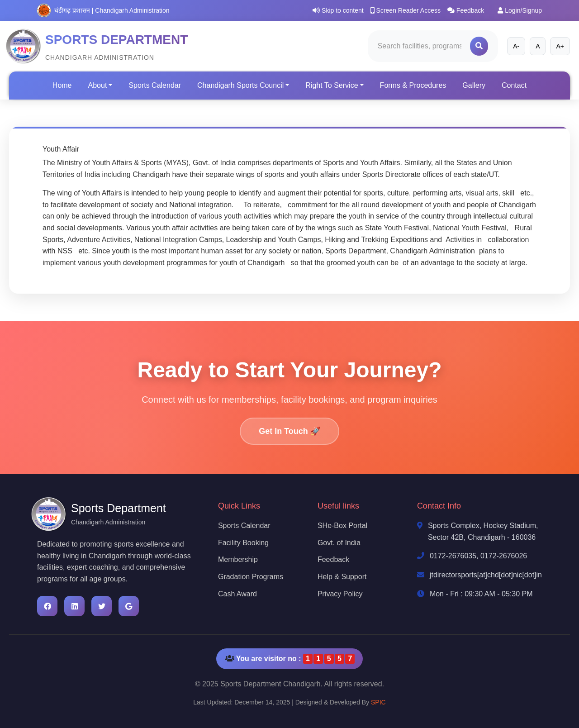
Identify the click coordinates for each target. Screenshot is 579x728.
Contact (514, 85)
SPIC (378, 702)
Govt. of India (339, 543)
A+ (560, 46)
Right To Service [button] (332, 85)
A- (516, 46)
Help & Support (342, 577)
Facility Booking (243, 543)
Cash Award (237, 594)
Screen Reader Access (406, 10)
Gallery (474, 85)
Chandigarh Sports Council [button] (240, 85)
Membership (238, 559)
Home (62, 85)
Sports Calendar (155, 85)
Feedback (466, 10)
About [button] (98, 85)
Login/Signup (520, 10)
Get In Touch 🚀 (289, 431)
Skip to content (338, 10)
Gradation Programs (251, 577)
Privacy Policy (340, 594)
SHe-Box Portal (342, 526)
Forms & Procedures (413, 85)
